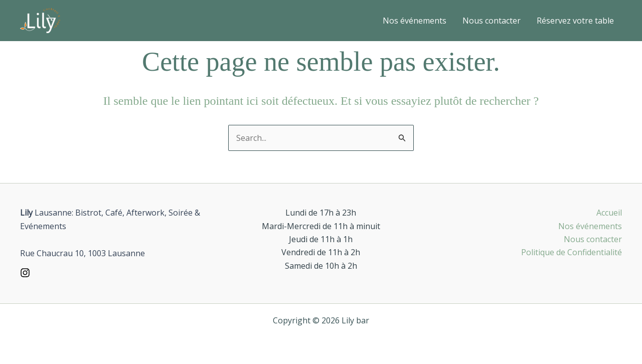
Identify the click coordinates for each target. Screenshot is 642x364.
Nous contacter (492, 21)
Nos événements (415, 21)
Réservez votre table (575, 21)
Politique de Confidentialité (572, 252)
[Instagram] (25, 273)
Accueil (609, 213)
